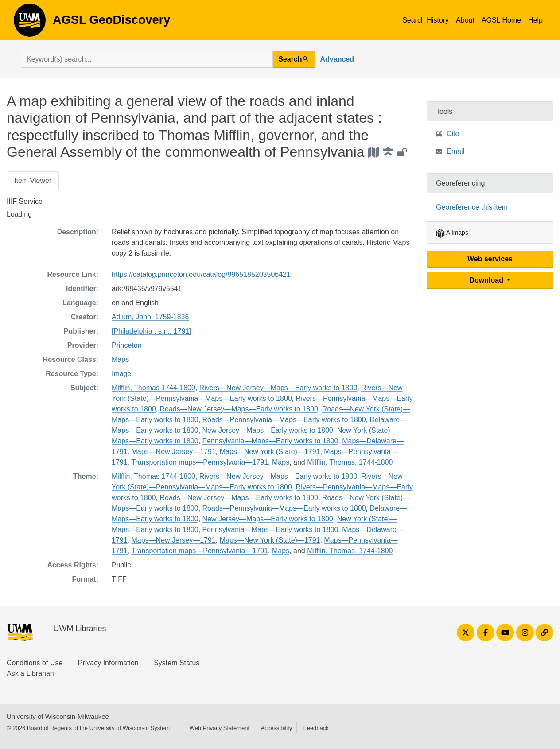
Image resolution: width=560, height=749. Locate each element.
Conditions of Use (35, 663)
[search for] (147, 59)
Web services (490, 259)
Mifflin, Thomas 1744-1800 (154, 388)
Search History (426, 20)
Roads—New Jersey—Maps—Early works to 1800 (239, 409)
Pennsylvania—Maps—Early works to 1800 (270, 441)
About (465, 20)
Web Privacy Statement (219, 728)
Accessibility (276, 728)
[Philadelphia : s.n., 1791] (152, 331)
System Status (177, 663)
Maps (120, 359)
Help (535, 20)
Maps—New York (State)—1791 (270, 452)
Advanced (337, 59)
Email (455, 151)
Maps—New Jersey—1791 (173, 452)
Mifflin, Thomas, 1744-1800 (350, 462)
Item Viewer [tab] (33, 180)
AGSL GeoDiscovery (30, 23)
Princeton (127, 345)
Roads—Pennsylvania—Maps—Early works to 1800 (284, 420)
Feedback (316, 728)
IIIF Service (25, 201)
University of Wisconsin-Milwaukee (58, 716)
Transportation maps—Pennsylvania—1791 (200, 462)
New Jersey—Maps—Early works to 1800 (268, 430)
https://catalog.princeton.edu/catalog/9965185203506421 (201, 274)
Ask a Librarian (30, 673)
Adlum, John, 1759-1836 (150, 317)
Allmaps (452, 233)
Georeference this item (472, 207)
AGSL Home (501, 20)
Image (121, 374)
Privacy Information (108, 663)
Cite (453, 134)
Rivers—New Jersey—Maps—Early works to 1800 (278, 388)
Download (488, 280)
